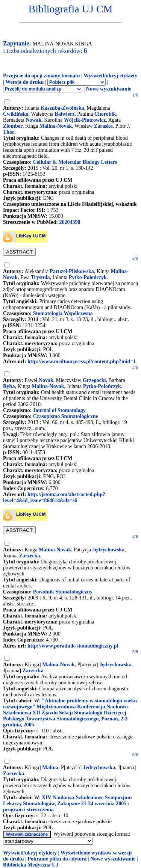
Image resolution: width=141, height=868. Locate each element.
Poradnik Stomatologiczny (63, 592)
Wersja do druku (24, 82)
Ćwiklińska (16, 114)
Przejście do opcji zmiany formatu (42, 76)
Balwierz (64, 114)
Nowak (33, 120)
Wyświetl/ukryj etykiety (110, 76)
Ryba (9, 386)
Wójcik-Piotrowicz (85, 120)
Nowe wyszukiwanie (109, 89)
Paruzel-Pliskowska (72, 271)
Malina (50, 768)
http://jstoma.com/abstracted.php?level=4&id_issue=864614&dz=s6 (54, 497)
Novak (46, 380)
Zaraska (103, 126)
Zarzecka (29, 556)
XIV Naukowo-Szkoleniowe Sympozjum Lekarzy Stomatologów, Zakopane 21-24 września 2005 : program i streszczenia (67, 804)
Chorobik (105, 114)
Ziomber (13, 126)
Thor (9, 132)
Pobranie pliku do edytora (57, 859)
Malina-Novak (56, 126)
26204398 (70, 222)
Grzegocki (94, 380)
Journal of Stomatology (59, 410)
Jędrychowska (109, 550)
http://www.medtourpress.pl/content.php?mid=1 (82, 362)
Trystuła (40, 277)
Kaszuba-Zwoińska (62, 108)
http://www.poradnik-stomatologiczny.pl (73, 646)
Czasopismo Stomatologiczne (66, 416)
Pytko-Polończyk (88, 277)
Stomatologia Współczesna (63, 313)
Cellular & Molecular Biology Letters (75, 162)
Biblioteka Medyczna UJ (31, 865)
